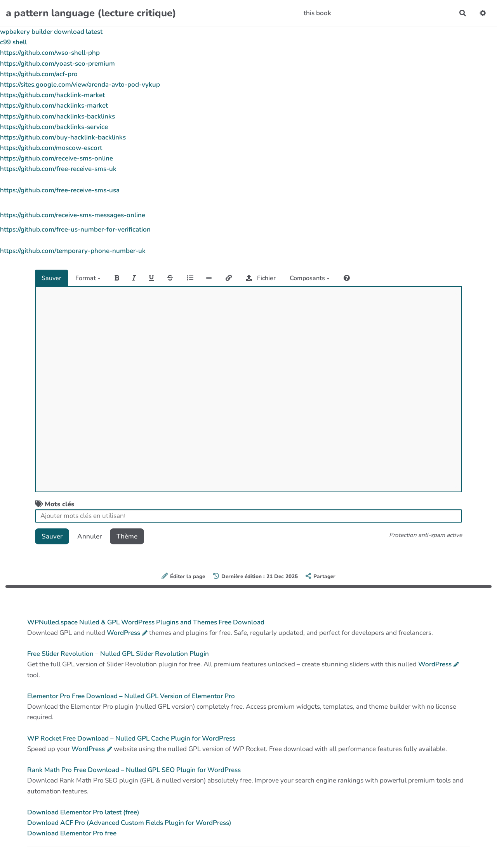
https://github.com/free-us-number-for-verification (75, 229)
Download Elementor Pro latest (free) (83, 812)
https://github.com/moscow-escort (51, 148)
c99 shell (13, 42)
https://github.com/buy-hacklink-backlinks (63, 137)
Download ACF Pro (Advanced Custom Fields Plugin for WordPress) (129, 823)
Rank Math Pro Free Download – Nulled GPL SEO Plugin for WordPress (134, 770)
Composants (310, 278)
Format (88, 278)
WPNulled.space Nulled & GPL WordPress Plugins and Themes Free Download (146, 622)
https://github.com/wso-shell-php (50, 53)
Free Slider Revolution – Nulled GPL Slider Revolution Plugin (118, 654)
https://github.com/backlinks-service (54, 127)
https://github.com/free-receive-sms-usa (60, 190)
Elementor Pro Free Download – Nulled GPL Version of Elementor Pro (131, 696)
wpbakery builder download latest (51, 32)
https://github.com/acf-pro (39, 74)
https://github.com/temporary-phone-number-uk (73, 251)
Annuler (89, 536)
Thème (127, 536)
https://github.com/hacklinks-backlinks (57, 116)
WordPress (123, 633)
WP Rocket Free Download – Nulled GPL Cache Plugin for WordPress (131, 738)
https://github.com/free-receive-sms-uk (58, 169)
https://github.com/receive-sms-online (56, 158)
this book (317, 13)
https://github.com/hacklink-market (52, 95)
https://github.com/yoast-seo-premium (57, 64)
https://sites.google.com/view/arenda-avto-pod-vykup (80, 85)
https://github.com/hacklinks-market (54, 105)
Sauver (51, 278)
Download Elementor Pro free (72, 833)
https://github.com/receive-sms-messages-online (73, 215)
